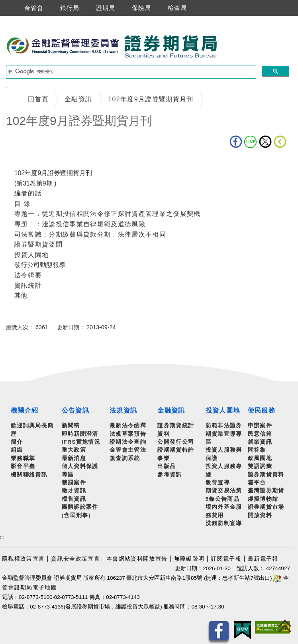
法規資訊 (123, 410)
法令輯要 (28, 275)
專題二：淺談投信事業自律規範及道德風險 (80, 224)
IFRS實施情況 (81, 442)
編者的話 (28, 193)
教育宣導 (218, 483)
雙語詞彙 (260, 466)
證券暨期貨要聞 (38, 244)
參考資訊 (170, 475)
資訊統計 (28, 285)
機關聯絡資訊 (29, 475)
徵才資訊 (74, 491)
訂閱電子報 (226, 559)
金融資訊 (78, 99)
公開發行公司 (176, 442)
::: (8, 88)
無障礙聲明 (189, 559)
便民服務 (262, 410)
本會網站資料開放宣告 (137, 559)
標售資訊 (74, 499)
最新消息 (74, 458)
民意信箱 (260, 434)
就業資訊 (260, 442)
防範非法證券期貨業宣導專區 (224, 434)
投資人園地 (32, 255)
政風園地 (260, 458)
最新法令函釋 (128, 426)
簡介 (17, 442)
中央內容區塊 (27, 159)
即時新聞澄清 (80, 434)
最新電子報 (263, 559)
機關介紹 (25, 410)
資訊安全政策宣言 (75, 559)
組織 (17, 450)
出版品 (167, 466)
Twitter (265, 142)
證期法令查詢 (128, 442)
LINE (251, 142)
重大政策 (74, 450)
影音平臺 (23, 466)
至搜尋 (229, 47)
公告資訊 (75, 410)
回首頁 (38, 99)
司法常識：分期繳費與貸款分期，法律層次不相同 (90, 234)
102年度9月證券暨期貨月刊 (151, 99)
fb (236, 142)
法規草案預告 (128, 434)
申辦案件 (260, 426)
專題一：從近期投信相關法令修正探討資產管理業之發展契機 (108, 214)
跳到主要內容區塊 (28, 20)
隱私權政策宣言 (23, 559)
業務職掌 (23, 458)
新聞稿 (71, 426)
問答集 (257, 450)
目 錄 (22, 204)
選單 (7, 8)
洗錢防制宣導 (224, 523)
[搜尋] (130, 72)
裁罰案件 (74, 483)
